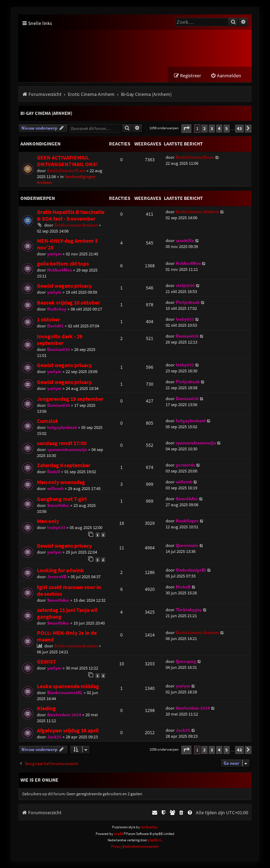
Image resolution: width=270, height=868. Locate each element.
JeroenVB (57, 577)
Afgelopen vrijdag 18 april (68, 731)
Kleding (46, 709)
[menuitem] (226, 76)
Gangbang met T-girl (62, 499)
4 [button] (219, 128)
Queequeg (186, 662)
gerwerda (185, 465)
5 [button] (227, 128)
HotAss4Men (60, 270)
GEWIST (47, 662)
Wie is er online (39, 780)
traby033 (185, 319)
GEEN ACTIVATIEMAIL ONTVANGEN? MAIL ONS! (67, 161)
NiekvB (183, 587)
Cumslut (47, 421)
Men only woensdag (61, 482)
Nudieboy (57, 309)
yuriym (54, 254)
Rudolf (54, 472)
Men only (48, 521)
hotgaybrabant (62, 427)
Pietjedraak (188, 302)
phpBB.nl (155, 840)
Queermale (187, 545)
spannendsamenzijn (67, 449)
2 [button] (204, 128)
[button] (186, 129)
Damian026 (59, 349)
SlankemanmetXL (65, 693)
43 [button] (239, 128)
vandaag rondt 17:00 (62, 443)
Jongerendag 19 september (70, 399)
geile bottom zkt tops (63, 264)
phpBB (119, 834)
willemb (55, 488)
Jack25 (54, 737)
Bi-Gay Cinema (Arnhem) (46, 114)
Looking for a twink (60, 571)
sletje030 (185, 285)
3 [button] (212, 128)
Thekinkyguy (189, 610)
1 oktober (49, 319)
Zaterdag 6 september (64, 465)
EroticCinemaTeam (66, 171)
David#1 (55, 326)
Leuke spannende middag (68, 687)
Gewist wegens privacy (64, 286)
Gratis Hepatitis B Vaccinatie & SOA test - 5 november (71, 215)
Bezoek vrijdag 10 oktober (68, 303)
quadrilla (185, 240)
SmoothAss (58, 505)
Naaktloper (187, 521)
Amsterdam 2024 (64, 715)
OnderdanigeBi (191, 570)
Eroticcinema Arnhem (76, 225)
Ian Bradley (149, 827)
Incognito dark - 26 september (60, 340)
